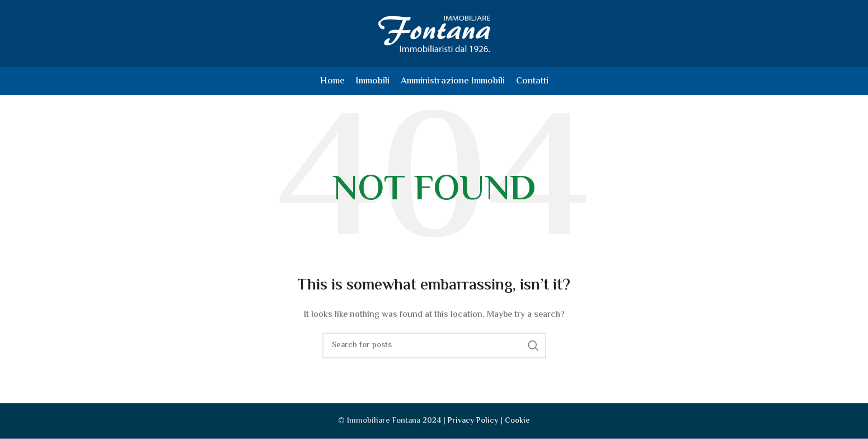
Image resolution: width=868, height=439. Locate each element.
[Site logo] (434, 34)
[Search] (434, 345)
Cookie (517, 421)
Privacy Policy (473, 421)
